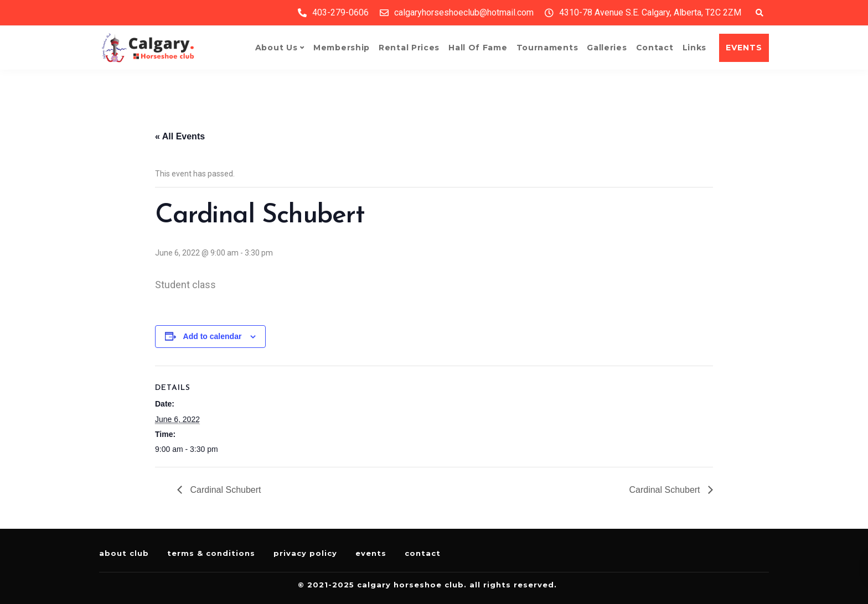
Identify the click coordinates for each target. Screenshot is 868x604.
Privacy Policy (305, 553)
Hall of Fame (478, 48)
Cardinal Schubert (224, 490)
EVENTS (744, 48)
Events (371, 553)
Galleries (607, 48)
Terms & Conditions (211, 553)
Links (695, 48)
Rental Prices (409, 48)
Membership (342, 48)
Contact (655, 48)
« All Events (180, 136)
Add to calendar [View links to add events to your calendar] (213, 336)
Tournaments (547, 48)
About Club (124, 553)
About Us (277, 48)
